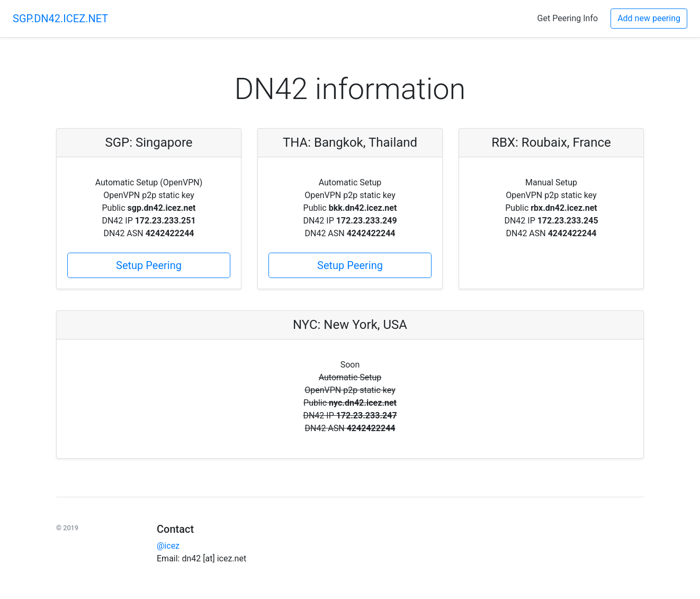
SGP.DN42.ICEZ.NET (60, 19)
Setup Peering (149, 265)
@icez (168, 546)
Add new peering (649, 18)
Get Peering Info (568, 18)
